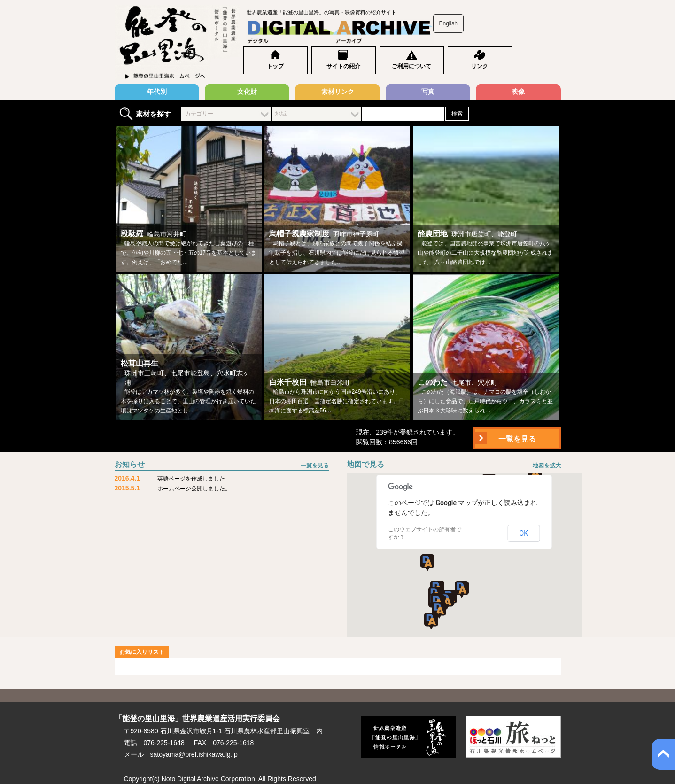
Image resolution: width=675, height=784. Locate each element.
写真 (428, 92)
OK (524, 533)
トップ (275, 66)
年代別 (157, 92)
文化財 (247, 92)
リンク (480, 66)
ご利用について (411, 66)
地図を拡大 (547, 466)
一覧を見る (517, 439)
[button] (447, 602)
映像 (518, 92)
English (448, 23)
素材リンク (338, 92)
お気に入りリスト (142, 652)
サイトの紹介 (343, 66)
